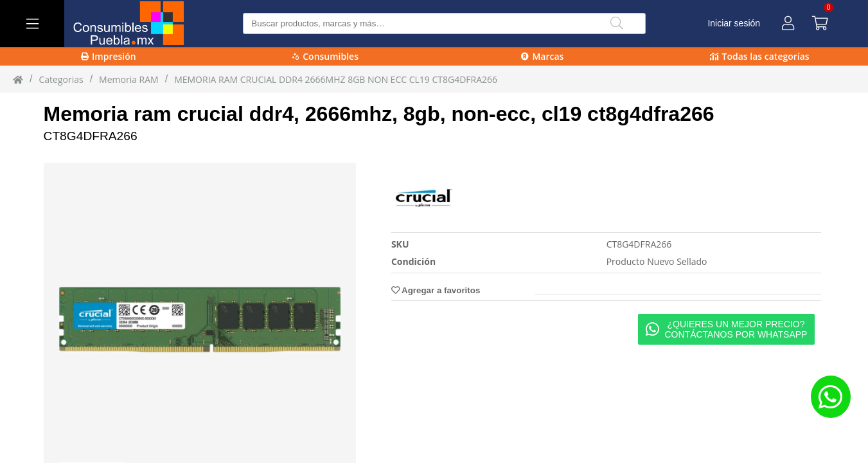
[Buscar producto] (444, 23)
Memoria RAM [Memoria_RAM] (129, 79)
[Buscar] (617, 23)
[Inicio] (18, 79)
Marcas (542, 56)
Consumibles (325, 56)
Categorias (61, 79)
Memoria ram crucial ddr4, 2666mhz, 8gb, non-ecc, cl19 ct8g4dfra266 (379, 114)
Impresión (109, 56)
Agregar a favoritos (436, 290)
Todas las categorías (760, 56)
